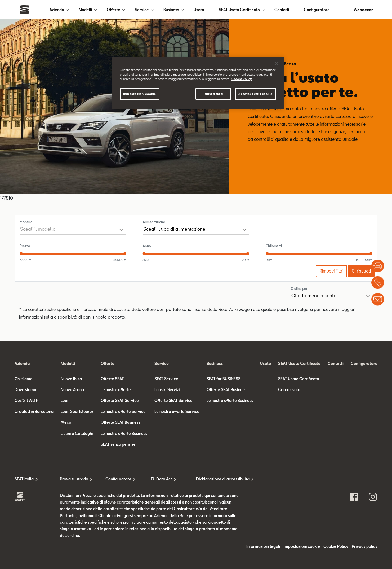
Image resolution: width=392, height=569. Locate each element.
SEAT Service (166, 379)
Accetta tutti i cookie (255, 94)
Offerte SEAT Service (120, 401)
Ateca (66, 422)
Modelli (85, 10)
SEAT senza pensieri (119, 444)
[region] (198, 83)
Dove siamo (25, 390)
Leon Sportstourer (77, 411)
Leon (65, 401)
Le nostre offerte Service (123, 411)
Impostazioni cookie (302, 546)
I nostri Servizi (167, 390)
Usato (199, 10)
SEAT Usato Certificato (239, 10)
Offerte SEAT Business (121, 422)
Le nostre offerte (116, 390)
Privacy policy (365, 546)
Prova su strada (74, 479)
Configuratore (317, 10)
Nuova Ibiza (71, 379)
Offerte (113, 10)
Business (171, 10)
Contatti (282, 10)
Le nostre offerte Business (124, 433)
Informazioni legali (263, 546)
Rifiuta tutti (213, 94)
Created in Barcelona (34, 411)
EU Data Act (161, 479)
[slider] (21, 254)
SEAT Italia (24, 479)
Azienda (57, 10)
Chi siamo (24, 379)
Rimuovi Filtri (331, 271)
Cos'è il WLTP (26, 401)
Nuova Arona (72, 390)
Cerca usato (289, 390)
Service (142, 10)
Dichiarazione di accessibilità (219, 479)
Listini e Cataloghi (77, 433)
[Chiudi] (277, 63)
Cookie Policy (336, 546)
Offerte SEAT (112, 379)
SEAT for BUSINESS (224, 379)
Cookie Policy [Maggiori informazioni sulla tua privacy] (242, 79)
